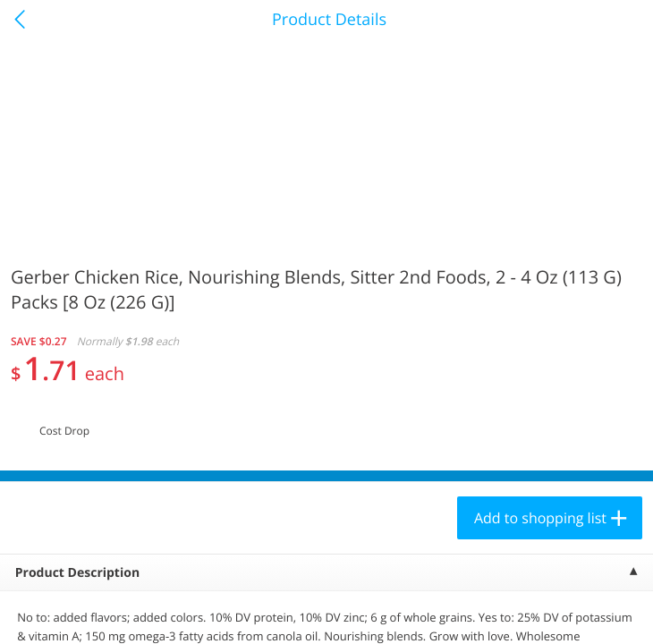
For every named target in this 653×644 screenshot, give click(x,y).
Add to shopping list (540, 518)
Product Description (77, 573)
